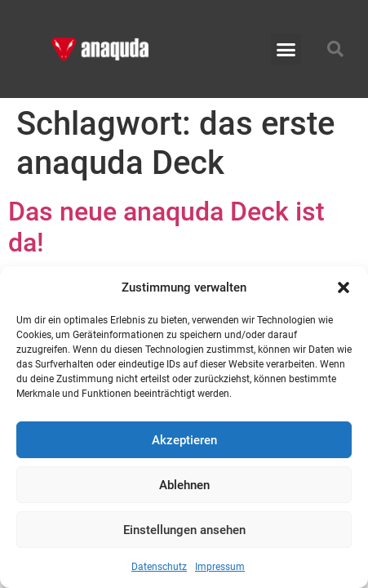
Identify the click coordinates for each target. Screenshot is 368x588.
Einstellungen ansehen (184, 530)
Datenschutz (159, 567)
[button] (344, 287)
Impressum (220, 567)
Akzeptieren (184, 440)
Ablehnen (184, 485)
